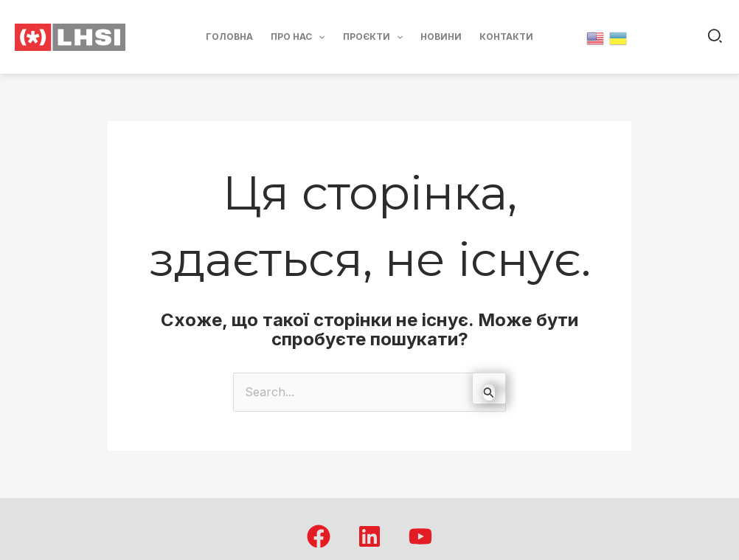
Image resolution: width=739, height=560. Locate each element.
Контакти (506, 37)
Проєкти (373, 37)
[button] (716, 37)
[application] (318, 37)
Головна (229, 37)
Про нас (298, 37)
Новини (441, 37)
